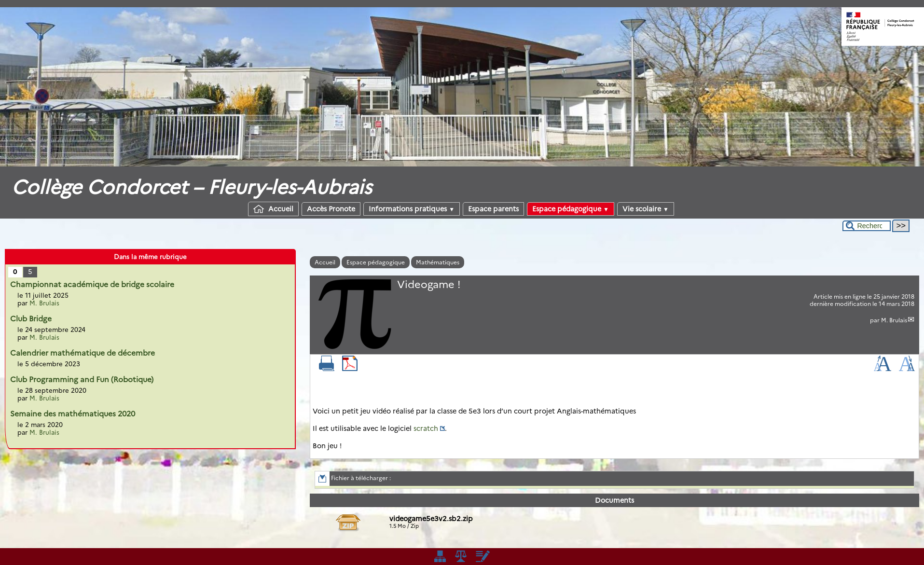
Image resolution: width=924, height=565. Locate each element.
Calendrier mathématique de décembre (83, 353)
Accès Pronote (331, 209)
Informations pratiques (412, 209)
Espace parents (493, 209)
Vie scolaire (646, 209)
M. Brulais (894, 320)
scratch (426, 428)
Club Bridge (31, 319)
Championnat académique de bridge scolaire (92, 284)
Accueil (273, 209)
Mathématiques (438, 262)
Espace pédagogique (571, 209)
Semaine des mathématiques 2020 (73, 414)
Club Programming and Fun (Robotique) (82, 379)
